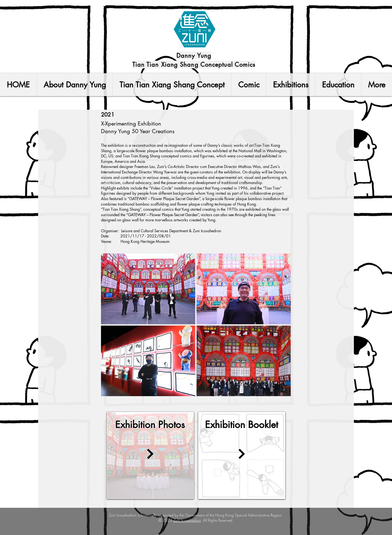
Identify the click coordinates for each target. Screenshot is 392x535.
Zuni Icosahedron (187, 520)
